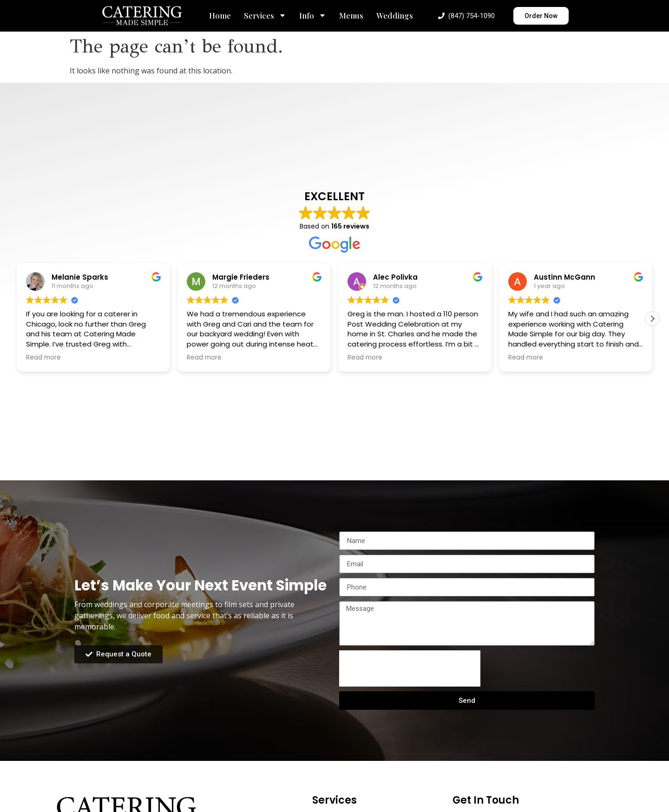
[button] (652, 319)
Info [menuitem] (313, 15)
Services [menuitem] (265, 15)
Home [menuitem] (220, 15)
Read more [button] (43, 358)
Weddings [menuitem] (395, 15)
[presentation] (410, 668)
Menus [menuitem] (351, 15)
